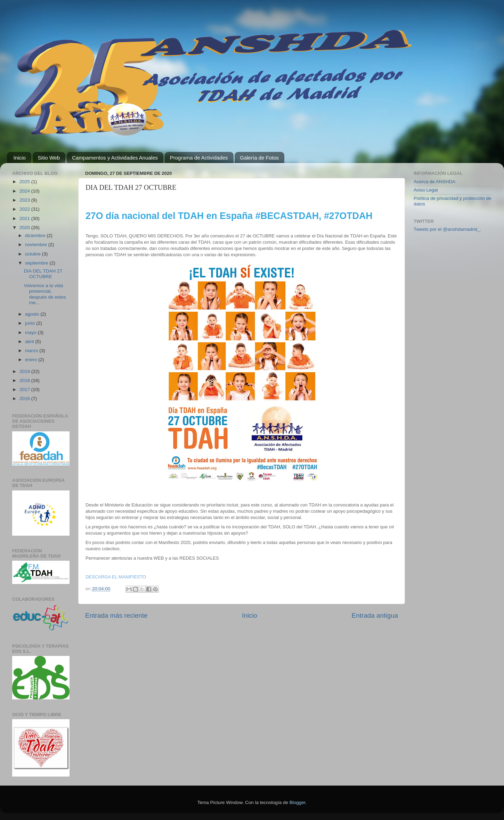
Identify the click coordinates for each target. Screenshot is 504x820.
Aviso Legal (426, 190)
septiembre (37, 263)
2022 (25, 209)
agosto (33, 314)
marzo (32, 351)
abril (30, 342)
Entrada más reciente (116, 615)
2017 (25, 389)
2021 (25, 218)
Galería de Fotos (259, 158)
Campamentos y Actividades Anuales (115, 158)
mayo (31, 332)
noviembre (37, 245)
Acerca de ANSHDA (434, 182)
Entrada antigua (375, 615)
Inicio (20, 158)
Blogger (298, 802)
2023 (25, 200)
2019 (25, 371)
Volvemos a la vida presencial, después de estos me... (45, 294)
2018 (25, 380)
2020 (25, 228)
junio (31, 323)
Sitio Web (49, 158)
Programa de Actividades (199, 158)
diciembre (36, 236)
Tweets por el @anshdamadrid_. (448, 229)
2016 (25, 399)
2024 (25, 191)
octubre (34, 254)
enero (32, 360)
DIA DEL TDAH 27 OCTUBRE (43, 274)
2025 (25, 182)
